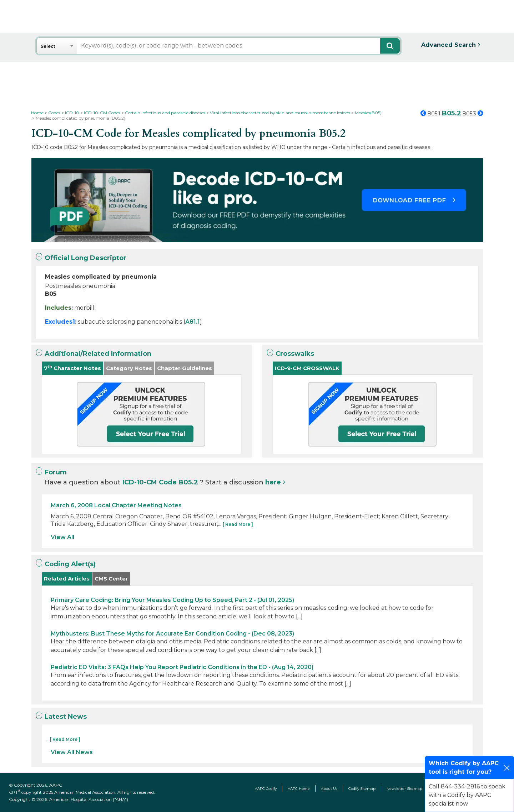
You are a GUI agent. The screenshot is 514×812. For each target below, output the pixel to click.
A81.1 (193, 322)
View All (62, 537)
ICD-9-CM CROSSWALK (307, 368)
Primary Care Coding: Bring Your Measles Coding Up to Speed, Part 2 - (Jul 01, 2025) (172, 600)
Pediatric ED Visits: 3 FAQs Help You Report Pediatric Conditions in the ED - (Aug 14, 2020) (182, 667)
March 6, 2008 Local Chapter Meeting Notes (116, 505)
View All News (72, 752)
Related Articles (67, 579)
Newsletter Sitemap (404, 789)
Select (48, 46)
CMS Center (111, 579)
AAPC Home (299, 789)
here (273, 482)
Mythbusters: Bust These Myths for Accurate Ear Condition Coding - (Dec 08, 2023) (172, 634)
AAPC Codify (266, 789)
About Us (329, 789)
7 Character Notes (72, 368)
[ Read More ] (238, 524)
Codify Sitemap (362, 789)
